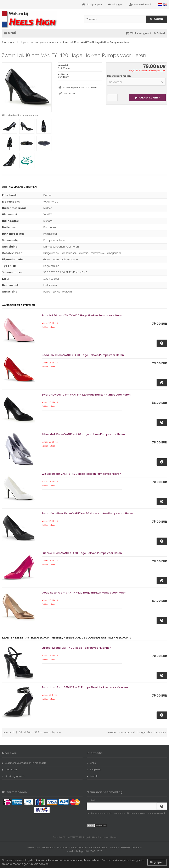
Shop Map (94, 770)
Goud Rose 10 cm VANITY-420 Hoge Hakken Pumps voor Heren (84, 593)
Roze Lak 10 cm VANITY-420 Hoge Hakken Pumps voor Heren (82, 315)
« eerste (111, 732)
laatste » (161, 732)
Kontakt (92, 776)
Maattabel (69, 94)
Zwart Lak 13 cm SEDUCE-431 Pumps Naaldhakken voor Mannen (85, 687)
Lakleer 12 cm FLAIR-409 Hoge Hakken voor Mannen (76, 648)
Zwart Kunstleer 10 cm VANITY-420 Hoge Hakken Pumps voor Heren (87, 513)
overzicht (9, 732)
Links (91, 763)
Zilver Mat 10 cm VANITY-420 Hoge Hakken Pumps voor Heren (83, 434)
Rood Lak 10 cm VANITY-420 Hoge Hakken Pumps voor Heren (83, 355)
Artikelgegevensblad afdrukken (80, 88)
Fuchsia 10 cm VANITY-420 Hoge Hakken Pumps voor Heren (82, 553)
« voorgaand (127, 732)
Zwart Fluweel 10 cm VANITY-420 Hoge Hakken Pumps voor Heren (86, 395)
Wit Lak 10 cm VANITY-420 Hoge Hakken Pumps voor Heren (81, 474)
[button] (136, 82)
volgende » (145, 732)
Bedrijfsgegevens (13, 776)
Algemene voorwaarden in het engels (24, 763)
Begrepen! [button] (157, 862)
